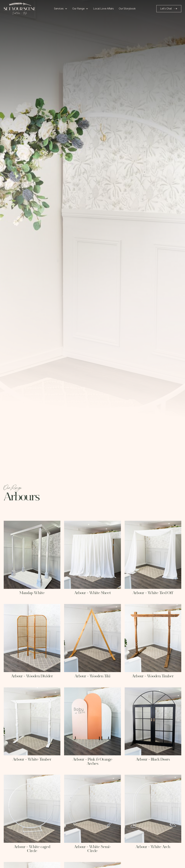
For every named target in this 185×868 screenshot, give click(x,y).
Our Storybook (127, 9)
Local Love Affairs (103, 9)
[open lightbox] (32, 555)
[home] (20, 9)
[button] (61, 9)
